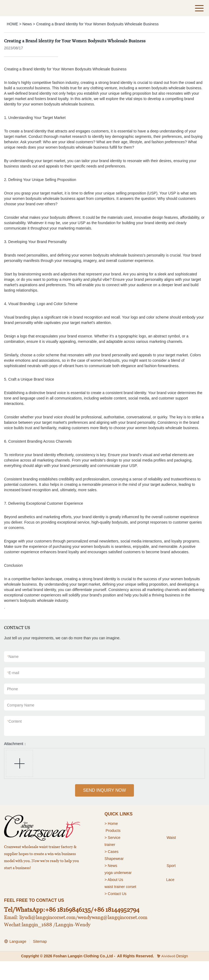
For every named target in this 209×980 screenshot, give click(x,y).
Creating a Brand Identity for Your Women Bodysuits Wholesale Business (97, 24)
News (27, 24)
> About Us (114, 880)
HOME (12, 24)
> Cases (112, 852)
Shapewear (114, 859)
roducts (114, 831)
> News (111, 866)
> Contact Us (115, 894)
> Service (112, 838)
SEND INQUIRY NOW (105, 790)
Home (113, 824)
